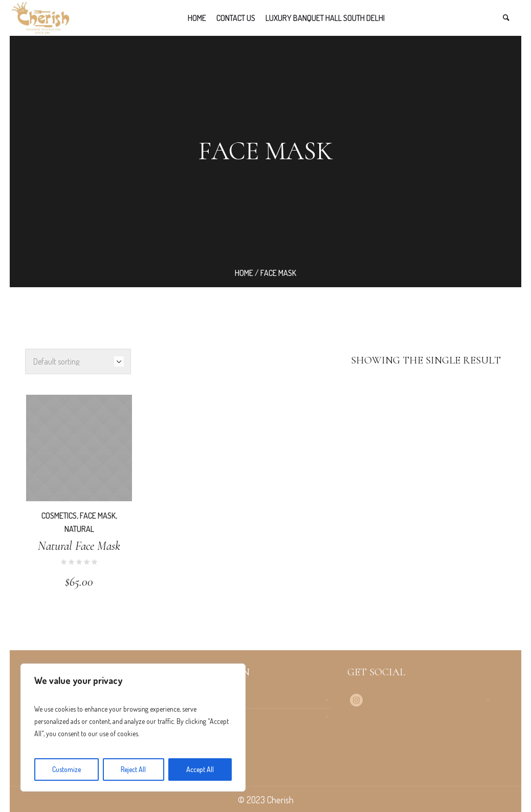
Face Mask (98, 516)
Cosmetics (59, 516)
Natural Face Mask (79, 546)
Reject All (133, 769)
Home (244, 273)
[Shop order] (78, 361)
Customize (67, 769)
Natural (79, 529)
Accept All (200, 769)
